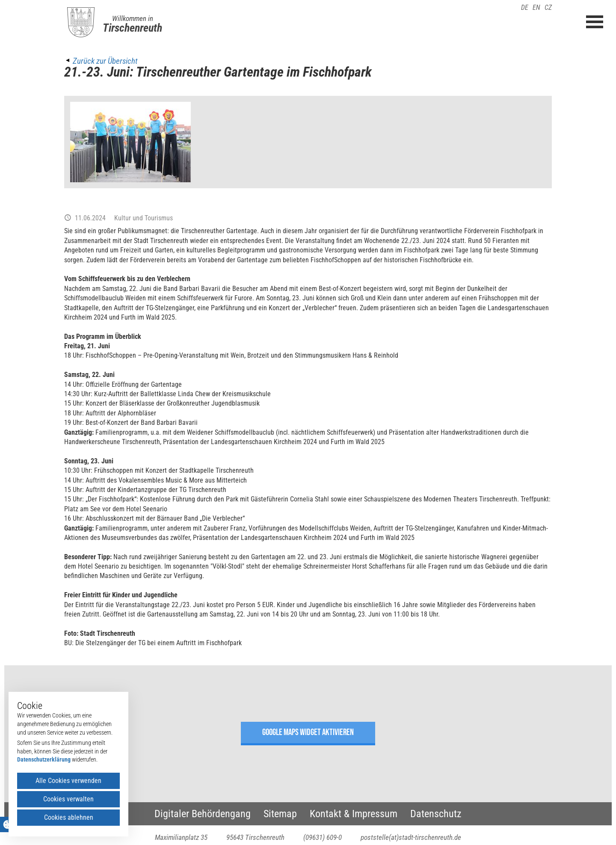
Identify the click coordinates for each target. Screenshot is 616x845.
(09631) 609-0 (323, 837)
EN (536, 7)
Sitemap (280, 814)
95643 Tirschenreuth (255, 837)
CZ (548, 7)
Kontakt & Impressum (354, 814)
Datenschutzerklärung (44, 759)
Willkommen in (133, 18)
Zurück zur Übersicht (105, 61)
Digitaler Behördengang (203, 814)
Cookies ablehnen (69, 817)
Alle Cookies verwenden (68, 781)
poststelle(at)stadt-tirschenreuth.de (411, 837)
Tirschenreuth (132, 28)
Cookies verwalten (68, 799)
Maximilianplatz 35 (181, 837)
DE (525, 7)
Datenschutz (436, 814)
